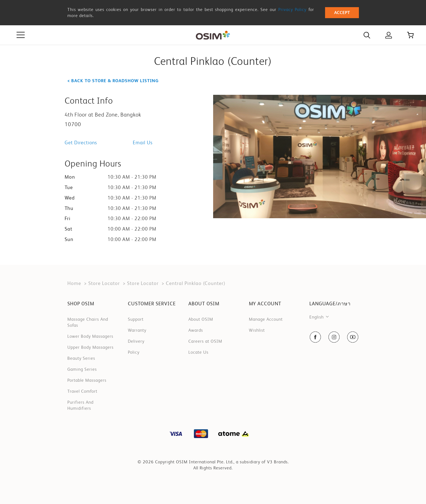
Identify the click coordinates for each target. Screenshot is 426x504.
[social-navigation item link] (315, 337)
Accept (342, 13)
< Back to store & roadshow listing (113, 81)
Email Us (143, 142)
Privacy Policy (292, 9)
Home (74, 283)
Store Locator (104, 283)
